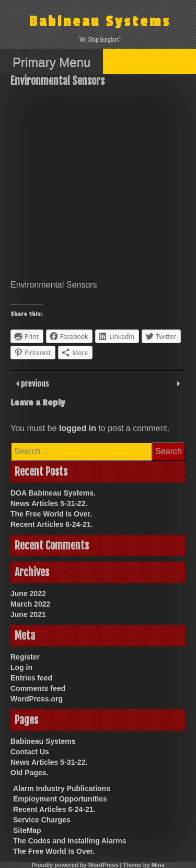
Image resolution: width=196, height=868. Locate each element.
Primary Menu (51, 62)
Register (25, 657)
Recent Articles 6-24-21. (51, 524)
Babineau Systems (100, 22)
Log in (21, 667)
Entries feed (31, 678)
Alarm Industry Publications (62, 788)
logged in (78, 428)
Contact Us (30, 752)
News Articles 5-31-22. (49, 503)
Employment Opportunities (60, 799)
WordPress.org (37, 699)
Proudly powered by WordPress (75, 865)
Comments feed (38, 688)
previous (34, 383)
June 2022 (28, 594)
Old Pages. (29, 773)
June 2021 (28, 614)
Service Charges (42, 820)
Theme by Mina (143, 865)
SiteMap (27, 830)
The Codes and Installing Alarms (70, 841)
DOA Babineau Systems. (53, 493)
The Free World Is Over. (51, 514)
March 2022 (30, 604)
